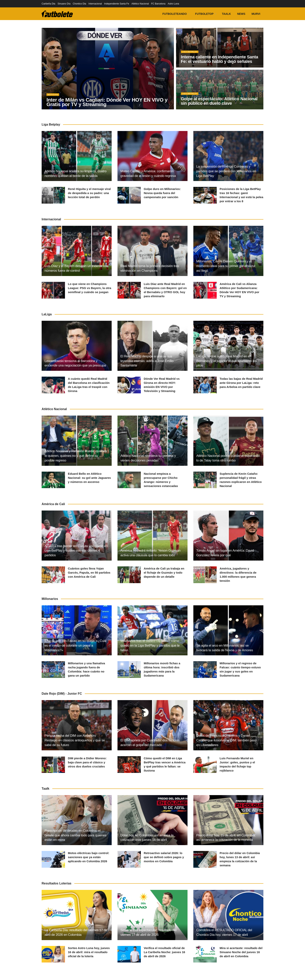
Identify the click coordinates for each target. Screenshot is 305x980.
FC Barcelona (158, 4)
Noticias (53, 96)
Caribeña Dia (48, 4)
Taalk (226, 14)
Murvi (256, 14)
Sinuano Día (64, 4)
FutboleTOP (204, 14)
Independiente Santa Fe (117, 4)
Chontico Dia (79, 4)
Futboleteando (175, 14)
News (241, 14)
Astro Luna (173, 4)
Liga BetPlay (191, 53)
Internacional (95, 4)
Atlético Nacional (140, 4)
